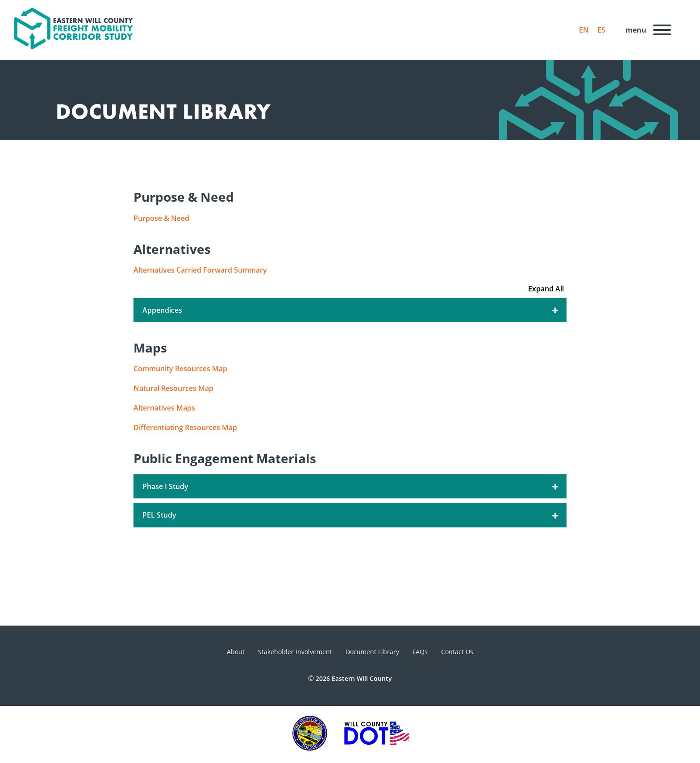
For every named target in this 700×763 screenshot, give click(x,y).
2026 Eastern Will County (354, 678)
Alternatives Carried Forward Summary (200, 270)
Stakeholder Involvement (295, 652)
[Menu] (646, 30)
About (236, 652)
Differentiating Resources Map (185, 427)
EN (584, 30)
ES (601, 30)
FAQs (420, 652)
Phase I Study (351, 486)
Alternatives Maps (164, 408)
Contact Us (457, 652)
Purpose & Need (161, 218)
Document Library (372, 652)
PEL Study (351, 515)
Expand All (546, 289)
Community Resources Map (180, 369)
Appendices (351, 310)
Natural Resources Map (173, 388)
